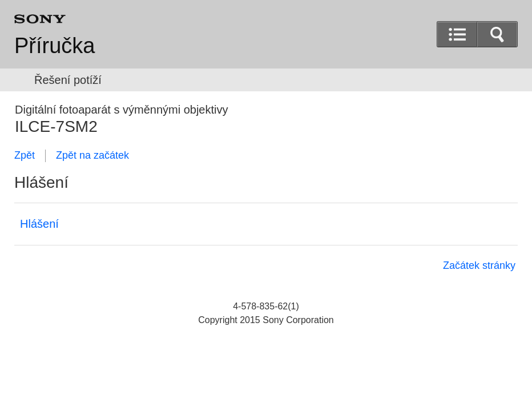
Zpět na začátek (92, 155)
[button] (497, 34)
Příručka (55, 46)
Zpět (25, 155)
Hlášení (39, 224)
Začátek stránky (479, 265)
